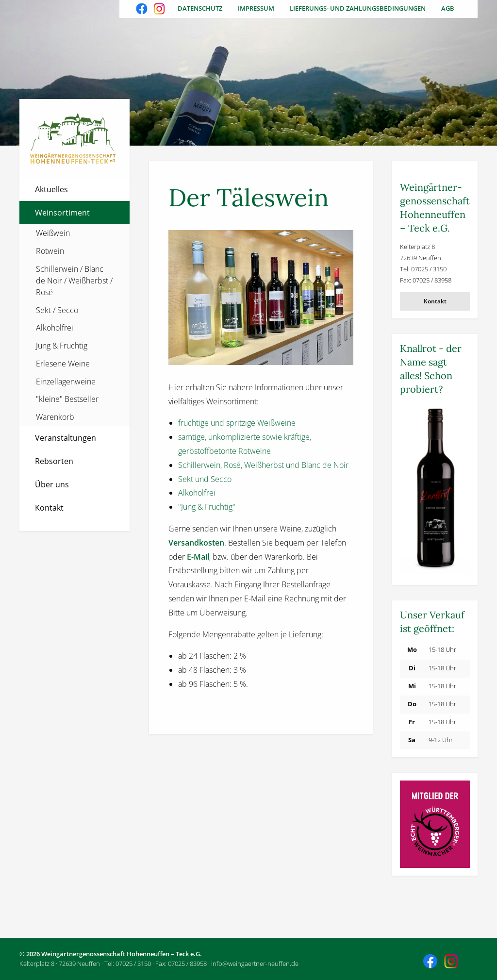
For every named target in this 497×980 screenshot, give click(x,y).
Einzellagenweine (66, 382)
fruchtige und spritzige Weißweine (237, 423)
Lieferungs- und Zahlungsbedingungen (358, 8)
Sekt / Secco (57, 310)
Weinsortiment (62, 213)
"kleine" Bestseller (67, 399)
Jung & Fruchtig (62, 346)
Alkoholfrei (55, 328)
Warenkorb (55, 417)
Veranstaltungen (66, 438)
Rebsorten (54, 461)
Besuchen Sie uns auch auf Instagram (160, 10)
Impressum (256, 8)
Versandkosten (196, 543)
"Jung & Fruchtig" (207, 507)
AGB (448, 8)
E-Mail (198, 557)
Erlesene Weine (63, 364)
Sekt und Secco (205, 479)
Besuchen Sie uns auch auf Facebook (143, 10)
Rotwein (50, 251)
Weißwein (53, 233)
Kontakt (49, 508)
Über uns (52, 484)
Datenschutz (200, 8)
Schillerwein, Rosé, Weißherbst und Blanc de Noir (263, 465)
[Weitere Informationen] (435, 490)
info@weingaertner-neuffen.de (255, 963)
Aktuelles (51, 189)
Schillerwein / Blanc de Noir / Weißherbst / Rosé (74, 281)
